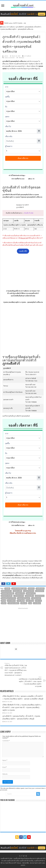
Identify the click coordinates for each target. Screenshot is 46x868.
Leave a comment (10, 58)
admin (6, 56)
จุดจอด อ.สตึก (18, 591)
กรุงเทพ (8, 589)
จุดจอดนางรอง (20, 593)
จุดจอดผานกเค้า (19, 596)
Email (5, 767)
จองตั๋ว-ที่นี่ (23, 251)
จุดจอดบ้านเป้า (31, 593)
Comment (6, 741)
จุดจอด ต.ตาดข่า (7, 591)
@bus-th (30, 179)
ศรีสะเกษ (24, 603)
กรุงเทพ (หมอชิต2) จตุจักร (19, 589)
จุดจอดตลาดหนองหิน (8, 593)
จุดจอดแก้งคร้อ (36, 598)
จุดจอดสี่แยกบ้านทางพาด (9, 598)
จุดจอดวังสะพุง (40, 596)
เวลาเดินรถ (37, 603)
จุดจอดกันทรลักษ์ (29, 591)
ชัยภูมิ (4, 601)
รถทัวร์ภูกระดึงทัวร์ (14, 603)
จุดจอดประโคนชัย (7, 596)
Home (3, 27)
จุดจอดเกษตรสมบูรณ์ (24, 598)
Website (5, 774)
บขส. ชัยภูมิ (21, 601)
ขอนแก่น (31, 589)
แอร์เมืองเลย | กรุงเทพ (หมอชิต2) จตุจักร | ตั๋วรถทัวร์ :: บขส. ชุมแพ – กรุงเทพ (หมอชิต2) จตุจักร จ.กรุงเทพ (30, 682)
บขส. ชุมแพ (30, 601)
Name (5, 760)
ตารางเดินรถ (11, 27)
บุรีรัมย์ (4, 603)
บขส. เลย (39, 601)
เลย (30, 603)
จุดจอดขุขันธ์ (40, 591)
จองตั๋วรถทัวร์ (7, 561)
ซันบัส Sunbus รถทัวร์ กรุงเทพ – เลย (15, 23)
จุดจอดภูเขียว (30, 596)
